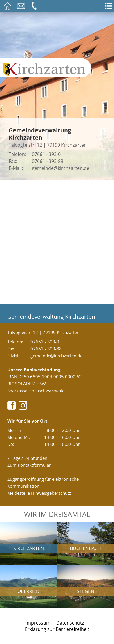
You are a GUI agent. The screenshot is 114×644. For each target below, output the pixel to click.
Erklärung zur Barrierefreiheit (57, 629)
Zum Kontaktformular (29, 465)
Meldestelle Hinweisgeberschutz (39, 493)
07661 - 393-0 (46, 154)
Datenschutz (70, 623)
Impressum (38, 623)
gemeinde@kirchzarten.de (61, 168)
